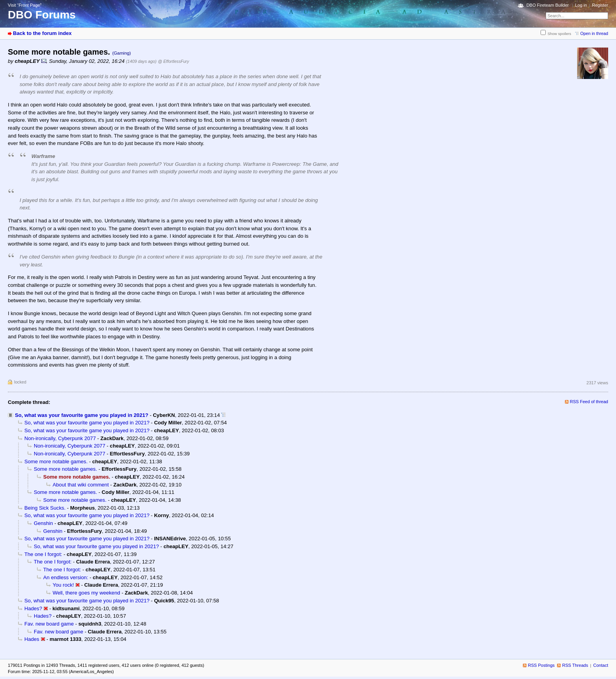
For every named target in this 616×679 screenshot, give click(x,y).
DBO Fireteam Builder (548, 5)
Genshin (43, 523)
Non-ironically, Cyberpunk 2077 (60, 438)
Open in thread (594, 33)
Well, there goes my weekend (86, 593)
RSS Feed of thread (589, 402)
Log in (581, 5)
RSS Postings (541, 665)
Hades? (33, 608)
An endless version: (66, 577)
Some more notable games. (56, 462)
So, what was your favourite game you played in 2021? (82, 415)
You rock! (63, 585)
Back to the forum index (42, 33)
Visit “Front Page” (25, 5)
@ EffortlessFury (173, 61)
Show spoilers (559, 34)
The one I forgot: (43, 554)
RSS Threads (575, 665)
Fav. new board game (49, 624)
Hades (32, 639)
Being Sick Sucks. (45, 508)
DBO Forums (42, 15)
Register (600, 5)
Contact (601, 665)
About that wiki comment (81, 485)
